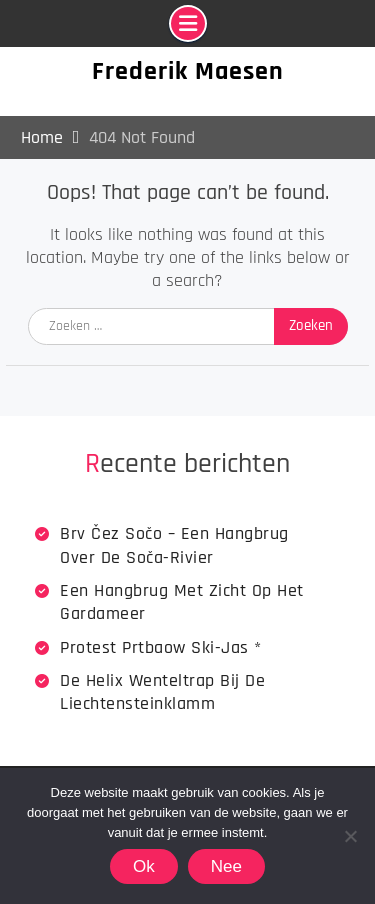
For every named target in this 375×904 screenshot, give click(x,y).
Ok (144, 866)
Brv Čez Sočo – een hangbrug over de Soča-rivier (174, 545)
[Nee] (350, 836)
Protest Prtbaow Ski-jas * (161, 647)
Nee (226, 866)
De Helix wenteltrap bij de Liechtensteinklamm (162, 692)
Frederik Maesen (188, 71)
